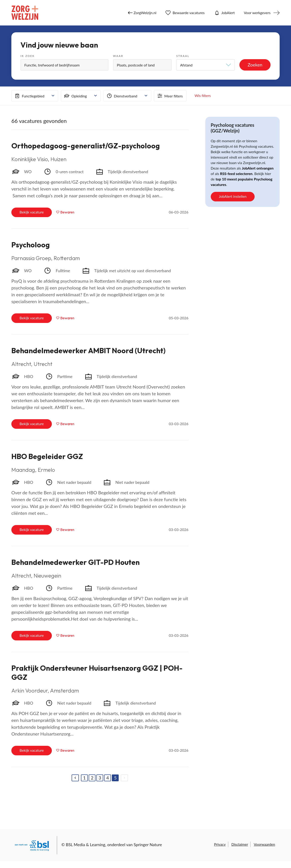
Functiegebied (29, 96)
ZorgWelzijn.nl (142, 13)
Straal (183, 56)
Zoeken (255, 65)
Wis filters (203, 95)
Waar (118, 56)
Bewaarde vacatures (185, 13)
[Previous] (75, 778)
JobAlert (224, 13)
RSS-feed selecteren (236, 174)
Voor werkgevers (257, 13)
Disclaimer (240, 844)
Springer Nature (148, 845)
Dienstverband (122, 96)
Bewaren (67, 212)
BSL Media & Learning (86, 845)
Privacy (220, 844)
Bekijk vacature (32, 212)
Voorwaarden (264, 844)
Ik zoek (28, 56)
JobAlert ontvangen (258, 168)
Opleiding (75, 96)
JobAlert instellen (233, 196)
